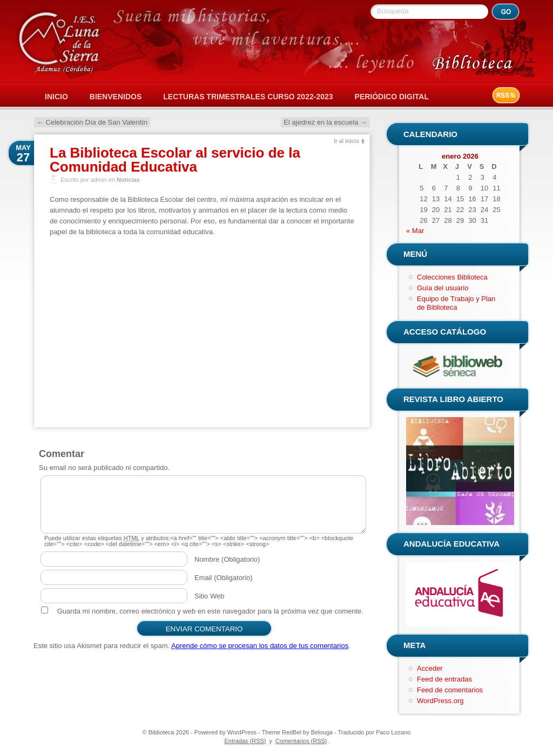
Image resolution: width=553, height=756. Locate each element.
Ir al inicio (346, 141)
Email (224, 578)
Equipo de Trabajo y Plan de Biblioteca (456, 303)
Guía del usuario (443, 288)
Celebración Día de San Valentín (92, 122)
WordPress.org (440, 701)
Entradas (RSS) (245, 741)
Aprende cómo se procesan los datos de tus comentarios (260, 646)
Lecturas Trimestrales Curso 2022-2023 (248, 97)
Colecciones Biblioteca (452, 277)
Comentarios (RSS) (301, 741)
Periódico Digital (392, 97)
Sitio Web (209, 596)
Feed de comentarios (450, 690)
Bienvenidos (116, 97)
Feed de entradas (444, 679)
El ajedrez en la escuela (325, 122)
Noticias (128, 180)
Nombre (227, 559)
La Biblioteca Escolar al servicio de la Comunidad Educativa (175, 160)
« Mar (415, 231)
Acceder (430, 668)
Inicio (56, 97)
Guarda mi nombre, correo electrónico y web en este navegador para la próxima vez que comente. (210, 611)
